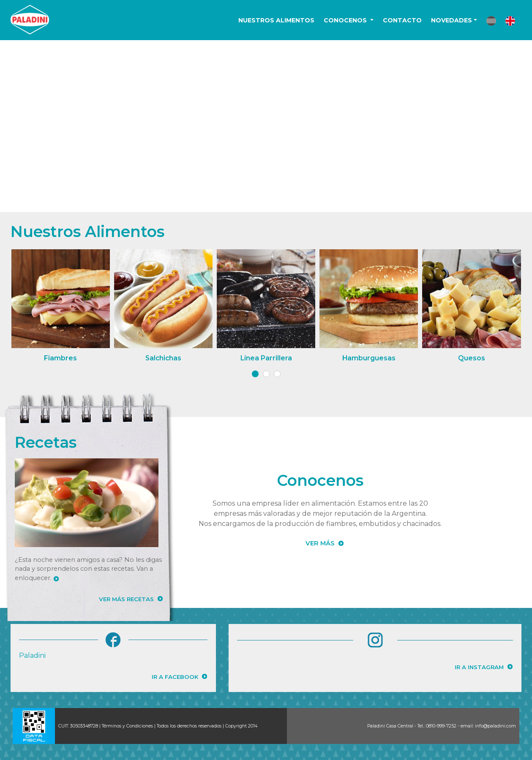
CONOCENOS (346, 20)
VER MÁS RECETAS (126, 599)
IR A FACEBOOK (175, 677)
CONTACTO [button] (402, 20)
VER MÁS (320, 543)
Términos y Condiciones (127, 726)
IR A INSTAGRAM (479, 667)
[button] (491, 21)
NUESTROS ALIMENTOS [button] (276, 20)
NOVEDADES (452, 20)
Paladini (32, 655)
